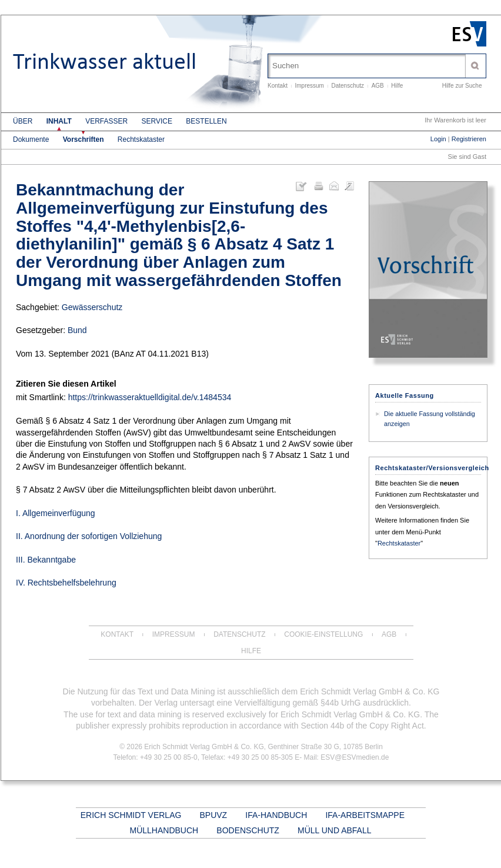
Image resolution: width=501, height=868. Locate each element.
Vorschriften (83, 139)
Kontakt (278, 86)
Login (438, 139)
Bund (77, 330)
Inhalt (59, 121)
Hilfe (397, 86)
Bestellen (206, 121)
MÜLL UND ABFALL (335, 830)
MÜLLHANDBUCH (164, 830)
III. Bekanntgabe (46, 560)
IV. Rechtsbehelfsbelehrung (66, 583)
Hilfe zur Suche (462, 86)
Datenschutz (348, 86)
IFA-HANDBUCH (276, 815)
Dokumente (31, 139)
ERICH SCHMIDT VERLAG (131, 815)
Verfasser (106, 121)
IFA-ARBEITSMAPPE (365, 815)
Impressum (309, 86)
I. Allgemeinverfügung (56, 513)
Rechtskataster (141, 139)
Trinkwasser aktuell (105, 62)
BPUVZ (214, 815)
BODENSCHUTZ (248, 830)
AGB (378, 86)
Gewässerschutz (92, 307)
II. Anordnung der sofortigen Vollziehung (89, 536)
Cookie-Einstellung (323, 634)
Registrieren (469, 139)
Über (23, 121)
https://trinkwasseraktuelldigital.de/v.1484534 (150, 397)
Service (157, 121)
